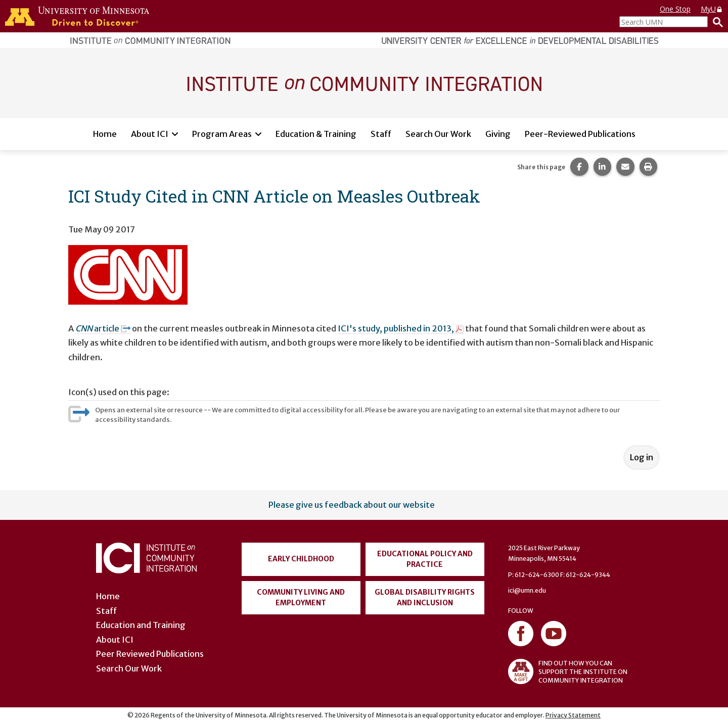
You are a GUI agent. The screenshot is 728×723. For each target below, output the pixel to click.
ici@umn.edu (527, 590)
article (103, 328)
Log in (642, 457)
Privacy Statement (573, 715)
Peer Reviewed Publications (150, 654)
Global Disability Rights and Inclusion (425, 597)
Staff (381, 134)
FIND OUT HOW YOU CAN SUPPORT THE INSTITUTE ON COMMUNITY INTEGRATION (568, 671)
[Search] (715, 22)
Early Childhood (301, 559)
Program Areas (222, 134)
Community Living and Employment (301, 597)
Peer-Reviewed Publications (580, 134)
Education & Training (316, 134)
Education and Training (141, 625)
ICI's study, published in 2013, (401, 328)
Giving (498, 134)
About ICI (150, 134)
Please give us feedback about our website (352, 505)
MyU (712, 9)
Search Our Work (438, 134)
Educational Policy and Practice (425, 559)
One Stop (675, 9)
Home (105, 134)
